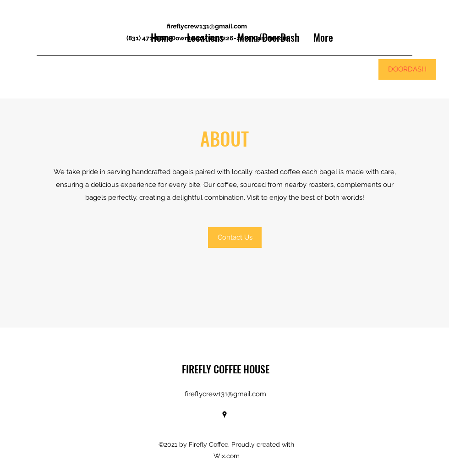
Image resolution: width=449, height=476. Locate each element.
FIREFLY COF (205, 369)
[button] (235, 238)
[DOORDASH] (407, 69)
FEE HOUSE (249, 369)
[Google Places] (224, 415)
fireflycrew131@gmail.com (207, 26)
